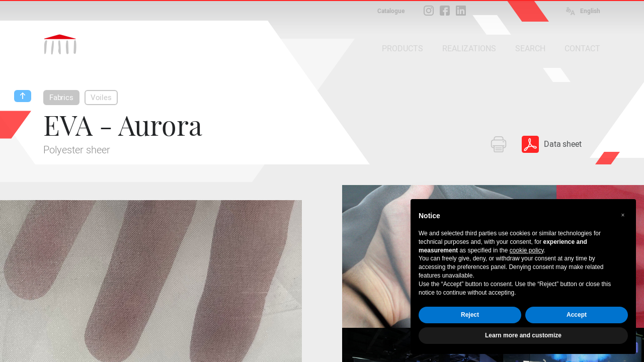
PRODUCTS (403, 49)
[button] (623, 215)
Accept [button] (577, 315)
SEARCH (530, 49)
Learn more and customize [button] (523, 335)
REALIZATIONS (469, 49)
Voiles (101, 98)
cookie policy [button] (527, 250)
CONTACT (582, 49)
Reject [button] (470, 315)
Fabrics (61, 98)
